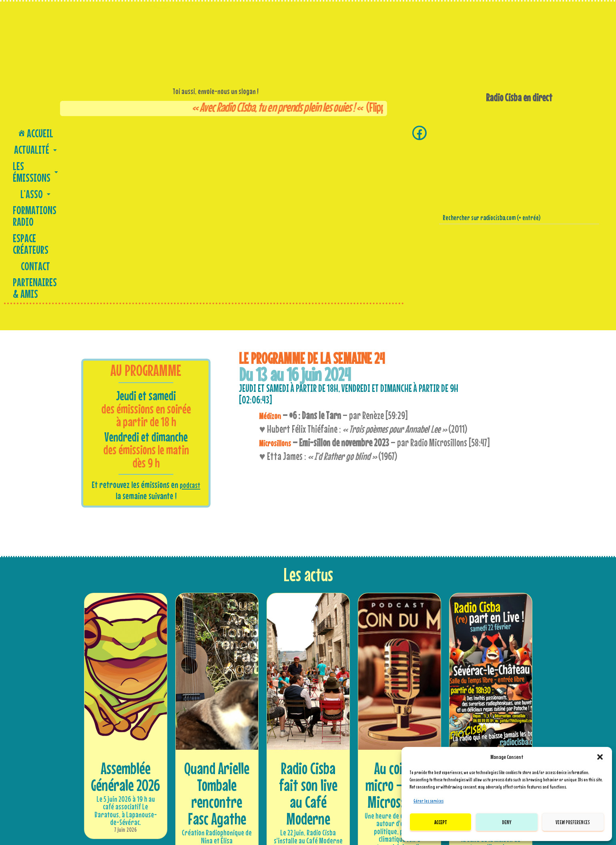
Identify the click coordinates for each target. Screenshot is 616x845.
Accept (441, 822)
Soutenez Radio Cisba (167, 794)
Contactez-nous (308, 784)
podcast (190, 321)
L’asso (165, 132)
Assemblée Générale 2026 (125, 613)
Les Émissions (119, 132)
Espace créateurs (273, 132)
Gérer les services (428, 801)
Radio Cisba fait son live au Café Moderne (308, 630)
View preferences (573, 822)
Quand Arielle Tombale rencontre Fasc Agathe (217, 630)
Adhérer (167, 784)
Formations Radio (212, 132)
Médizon (272, 252)
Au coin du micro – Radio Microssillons (399, 621)
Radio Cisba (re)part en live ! (491, 621)
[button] (600, 757)
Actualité (68, 132)
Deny (507, 822)
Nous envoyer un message (308, 794)
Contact (318, 132)
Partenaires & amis (368, 132)
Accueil (26, 132)
